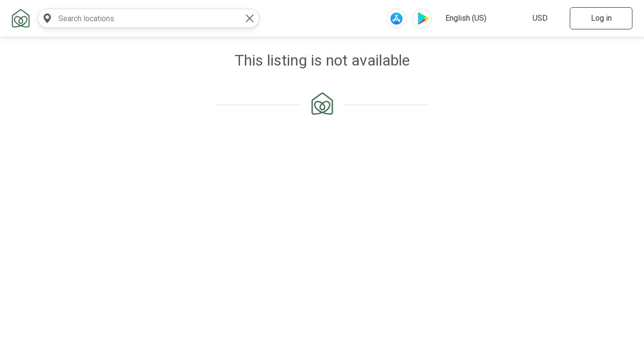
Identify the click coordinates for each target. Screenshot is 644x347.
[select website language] (479, 18)
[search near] (47, 18)
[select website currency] (544, 18)
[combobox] (139, 18)
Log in (601, 18)
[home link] (21, 18)
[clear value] (250, 18)
